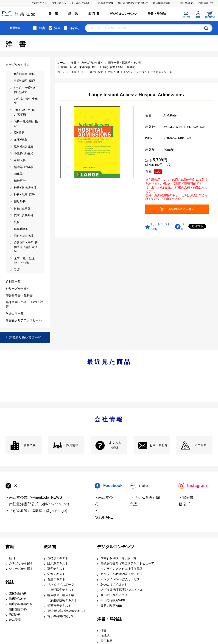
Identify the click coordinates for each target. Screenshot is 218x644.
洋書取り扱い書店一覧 (25, 337)
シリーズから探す (21, 569)
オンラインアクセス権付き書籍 (121, 569)
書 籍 (53, 14)
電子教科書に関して (61, 616)
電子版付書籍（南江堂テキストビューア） (129, 564)
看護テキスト (56, 579)
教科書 (50, 547)
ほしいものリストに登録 (160, 227)
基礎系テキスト (58, 558)
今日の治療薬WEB (113, 600)
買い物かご (210, 17)
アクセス (200, 445)
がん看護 (15, 620)
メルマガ (186, 17)
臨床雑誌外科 (18, 599)
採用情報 (204, 3)
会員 (198, 17)
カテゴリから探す (21, 564)
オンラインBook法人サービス (120, 579)
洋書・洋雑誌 (157, 14)
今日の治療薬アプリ (114, 595)
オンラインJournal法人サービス (122, 574)
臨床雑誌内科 (18, 594)
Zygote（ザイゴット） (115, 585)
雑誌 (10, 582)
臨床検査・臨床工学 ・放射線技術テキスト (62, 598)
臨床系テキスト (58, 564)
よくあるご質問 (80, 3)
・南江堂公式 (104, 501)
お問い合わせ (59, 3)
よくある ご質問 (115, 445)
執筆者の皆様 (106, 3)
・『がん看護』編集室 (145, 501)
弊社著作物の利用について (133, 3)
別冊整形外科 (18, 609)
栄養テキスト (56, 574)
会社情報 (185, 3)
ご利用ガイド (39, 3)
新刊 (12, 558)
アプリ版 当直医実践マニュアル (122, 590)
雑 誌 (73, 14)
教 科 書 (94, 14)
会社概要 (30, 445)
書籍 (10, 547)
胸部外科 (15, 615)
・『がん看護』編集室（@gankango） (38, 511)
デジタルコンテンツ (123, 14)
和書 (42, 28)
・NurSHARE (104, 514)
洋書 (57, 28)
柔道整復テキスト (59, 606)
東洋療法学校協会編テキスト (67, 611)
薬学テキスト (56, 569)
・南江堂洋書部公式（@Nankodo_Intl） (38, 504)
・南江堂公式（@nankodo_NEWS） (36, 497)
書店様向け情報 (162, 3)
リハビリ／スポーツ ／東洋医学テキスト (61, 587)
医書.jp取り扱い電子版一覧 (118, 558)
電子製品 (106, 641)
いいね (183, 227)
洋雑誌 (74, 28)
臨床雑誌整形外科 (21, 604)
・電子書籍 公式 (186, 501)
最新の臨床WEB (111, 606)
